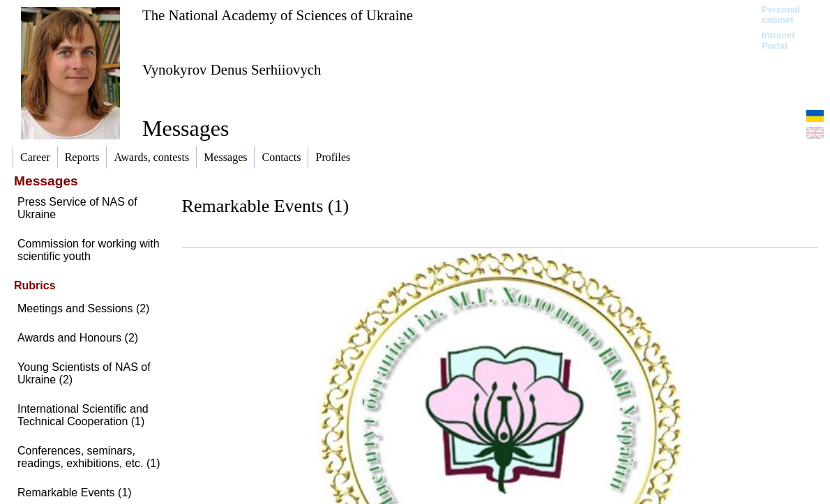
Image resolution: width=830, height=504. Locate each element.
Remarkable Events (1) (75, 492)
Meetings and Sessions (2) (83, 308)
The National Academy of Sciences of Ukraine (278, 15)
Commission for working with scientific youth (89, 250)
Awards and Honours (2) (78, 338)
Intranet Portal (778, 40)
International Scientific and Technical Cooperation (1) (83, 415)
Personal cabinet (781, 15)
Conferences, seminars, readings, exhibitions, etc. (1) (89, 457)
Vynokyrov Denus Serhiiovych (232, 69)
